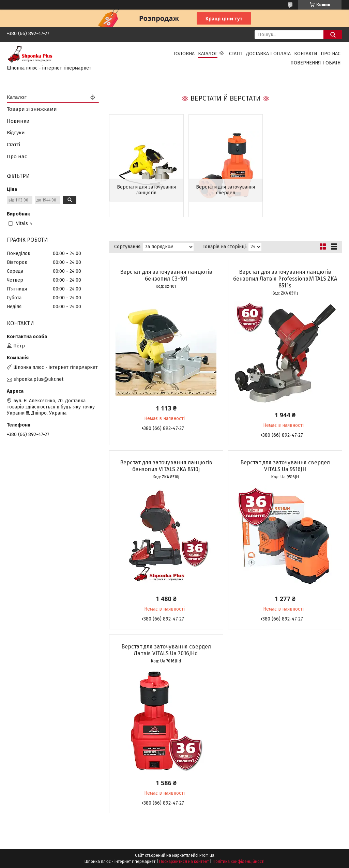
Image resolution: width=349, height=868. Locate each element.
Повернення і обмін (315, 63)
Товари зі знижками (32, 109)
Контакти (306, 54)
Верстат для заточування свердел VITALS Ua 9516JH (285, 466)
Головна (184, 54)
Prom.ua (207, 855)
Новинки (18, 121)
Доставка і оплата (268, 54)
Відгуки (16, 133)
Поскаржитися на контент (184, 862)
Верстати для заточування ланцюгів (146, 190)
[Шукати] (333, 35)
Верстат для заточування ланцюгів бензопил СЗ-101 (166, 275)
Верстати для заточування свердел (225, 190)
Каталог (208, 54)
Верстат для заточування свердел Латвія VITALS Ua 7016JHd (166, 650)
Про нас (331, 54)
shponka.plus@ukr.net (39, 379)
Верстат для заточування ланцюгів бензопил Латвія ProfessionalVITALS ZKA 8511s (285, 279)
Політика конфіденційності (239, 862)
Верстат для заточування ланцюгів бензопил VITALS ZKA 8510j (166, 466)
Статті (236, 54)
